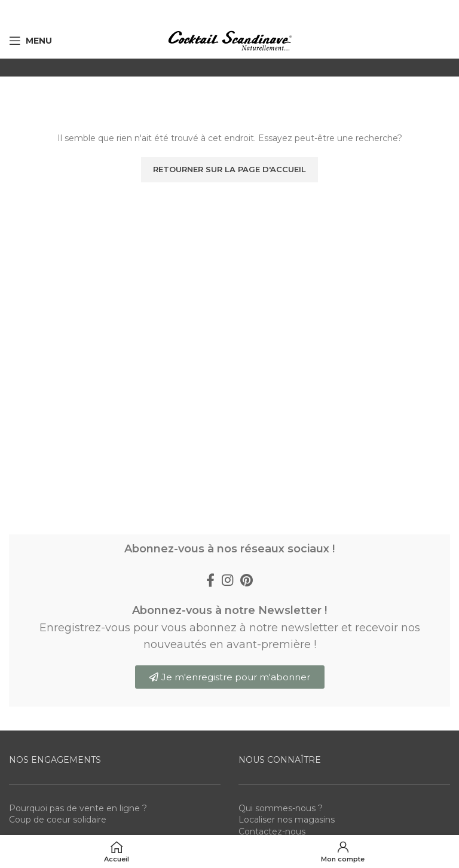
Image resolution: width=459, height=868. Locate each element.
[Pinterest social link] (247, 580)
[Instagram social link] (227, 580)
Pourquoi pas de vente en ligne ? (78, 808)
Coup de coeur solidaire (58, 820)
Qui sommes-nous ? (281, 808)
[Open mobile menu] (30, 41)
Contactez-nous (272, 832)
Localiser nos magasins (287, 820)
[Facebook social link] (210, 580)
